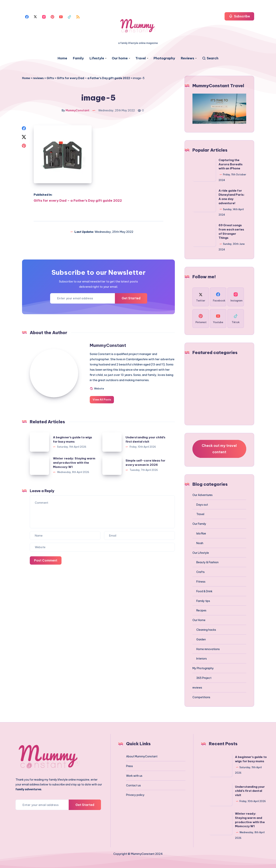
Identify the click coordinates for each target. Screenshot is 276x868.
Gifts (50, 78)
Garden (201, 639)
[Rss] (78, 16)
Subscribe (239, 16)
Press (129, 766)
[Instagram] (44, 16)
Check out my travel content (219, 449)
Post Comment (46, 560)
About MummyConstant (142, 756)
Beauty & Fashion (207, 562)
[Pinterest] (52, 16)
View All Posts (102, 399)
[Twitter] (35, 16)
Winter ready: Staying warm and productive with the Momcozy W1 (74, 463)
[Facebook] (27, 16)
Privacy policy (135, 795)
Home (62, 58)
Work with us (134, 776)
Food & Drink (204, 591)
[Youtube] (61, 16)
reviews (38, 78)
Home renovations (208, 649)
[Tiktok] (69, 16)
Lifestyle (97, 58)
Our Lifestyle (201, 553)
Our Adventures (203, 495)
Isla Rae (201, 533)
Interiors (202, 659)
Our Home (199, 620)
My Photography (203, 668)
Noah (200, 543)
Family (78, 58)
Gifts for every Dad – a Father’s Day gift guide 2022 (93, 78)
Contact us (133, 785)
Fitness (201, 582)
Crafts (200, 572)
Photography (164, 58)
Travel (141, 58)
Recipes (201, 610)
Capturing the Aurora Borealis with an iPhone (231, 164)
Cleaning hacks (206, 630)
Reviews (188, 58)
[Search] (210, 58)
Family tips (203, 601)
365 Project (204, 678)
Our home (120, 58)
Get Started (131, 298)
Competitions (201, 697)
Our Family (199, 524)
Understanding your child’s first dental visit (250, 791)
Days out (202, 505)
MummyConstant (108, 345)
